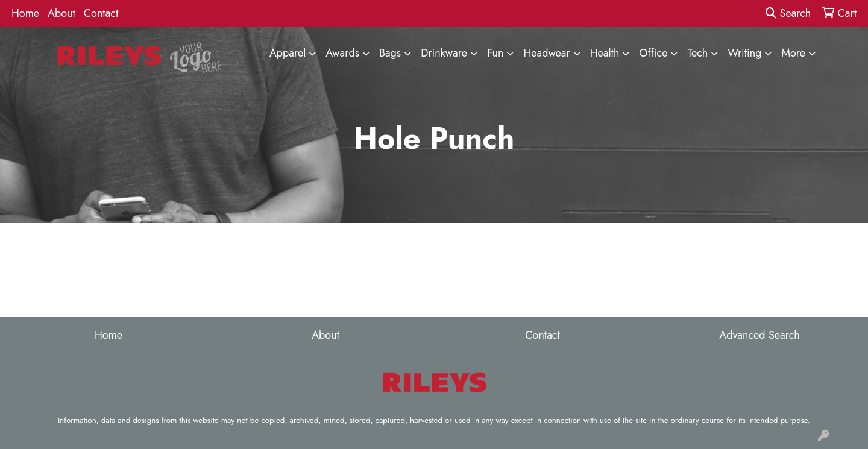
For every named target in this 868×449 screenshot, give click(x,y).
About (61, 13)
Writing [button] (744, 53)
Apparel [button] (288, 53)
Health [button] (605, 53)
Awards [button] (342, 53)
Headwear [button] (546, 53)
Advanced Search (759, 335)
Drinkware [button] (444, 53)
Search (788, 13)
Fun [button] (495, 53)
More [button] (793, 53)
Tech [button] (697, 53)
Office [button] (653, 53)
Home (25, 13)
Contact (101, 13)
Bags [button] (390, 53)
